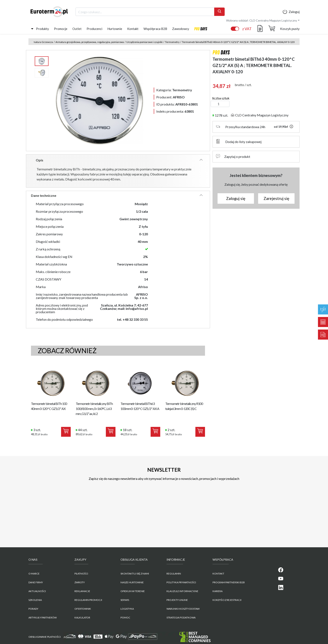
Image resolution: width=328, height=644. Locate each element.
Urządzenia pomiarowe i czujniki (144, 42)
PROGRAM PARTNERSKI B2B (229, 582)
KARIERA (218, 591)
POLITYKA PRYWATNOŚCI (181, 582)
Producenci (94, 29)
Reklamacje (82, 591)
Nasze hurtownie (132, 582)
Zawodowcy (181, 29)
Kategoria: (174, 90)
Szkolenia (35, 600)
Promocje (61, 29)
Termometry (172, 42)
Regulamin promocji (88, 600)
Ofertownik (83, 609)
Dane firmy (36, 582)
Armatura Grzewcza (42, 42)
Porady (33, 609)
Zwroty (80, 582)
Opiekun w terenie (133, 591)
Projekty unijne (177, 600)
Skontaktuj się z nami (135, 574)
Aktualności (37, 591)
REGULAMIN (174, 574)
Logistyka (127, 609)
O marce (34, 574)
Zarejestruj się (276, 198)
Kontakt (133, 29)
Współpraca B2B (155, 29)
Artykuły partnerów (43, 618)
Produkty (42, 29)
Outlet (77, 29)
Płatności (81, 574)
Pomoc (125, 618)
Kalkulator (82, 618)
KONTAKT (218, 574)
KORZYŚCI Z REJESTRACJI (227, 600)
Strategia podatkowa (181, 618)
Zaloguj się (236, 198)
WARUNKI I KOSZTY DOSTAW (183, 609)
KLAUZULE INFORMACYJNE (182, 591)
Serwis (125, 600)
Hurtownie (115, 29)
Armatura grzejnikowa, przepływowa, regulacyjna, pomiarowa (90, 42)
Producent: (170, 97)
